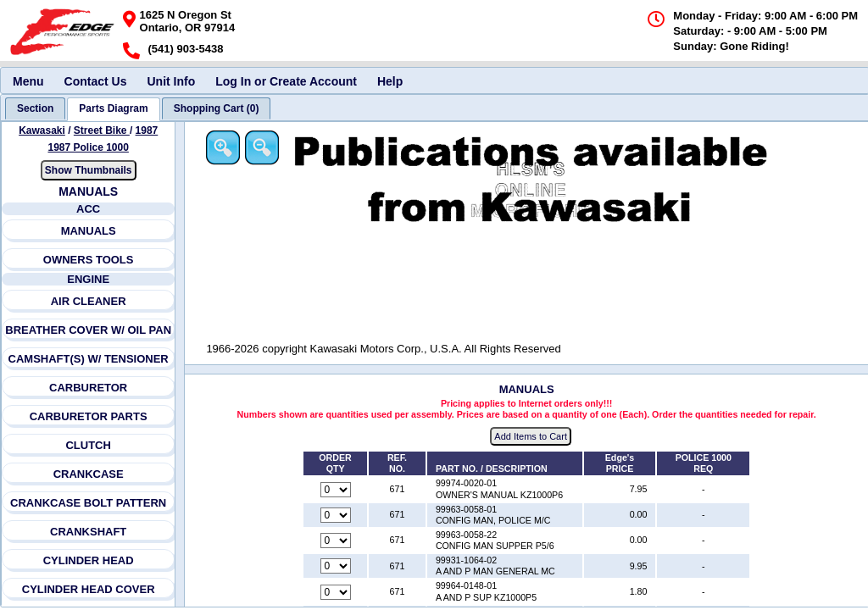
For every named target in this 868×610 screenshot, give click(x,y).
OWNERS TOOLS (89, 260)
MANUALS (89, 231)
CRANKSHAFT (88, 532)
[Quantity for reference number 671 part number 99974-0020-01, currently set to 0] (337, 490)
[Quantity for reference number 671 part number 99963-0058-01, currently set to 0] (337, 515)
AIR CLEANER (89, 301)
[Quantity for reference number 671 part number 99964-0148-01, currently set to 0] (337, 592)
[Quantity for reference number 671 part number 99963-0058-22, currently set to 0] (337, 541)
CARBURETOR (88, 388)
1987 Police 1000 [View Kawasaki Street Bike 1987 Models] (89, 147)
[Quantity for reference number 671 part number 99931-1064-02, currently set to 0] (337, 567)
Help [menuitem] (390, 81)
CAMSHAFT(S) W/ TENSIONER (89, 359)
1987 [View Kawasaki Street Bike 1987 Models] (147, 130)
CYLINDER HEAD (89, 560)
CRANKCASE (89, 474)
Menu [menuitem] (28, 81)
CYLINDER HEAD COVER (89, 589)
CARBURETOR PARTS (89, 416)
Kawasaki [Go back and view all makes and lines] (42, 130)
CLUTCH (89, 445)
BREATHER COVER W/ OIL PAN (89, 330)
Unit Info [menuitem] (171, 81)
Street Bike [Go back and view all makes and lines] (102, 130)
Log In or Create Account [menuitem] (286, 81)
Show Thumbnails (89, 170)
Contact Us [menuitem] (96, 81)
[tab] (35, 108)
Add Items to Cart (532, 437)
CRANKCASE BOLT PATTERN (88, 503)
